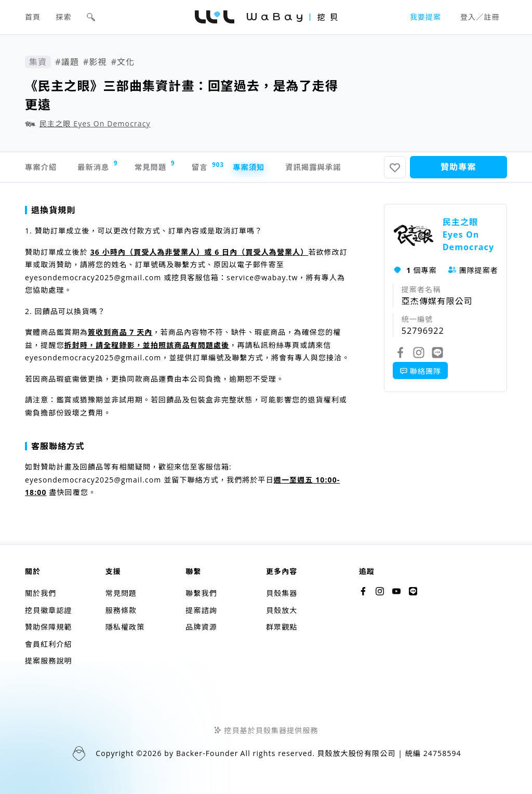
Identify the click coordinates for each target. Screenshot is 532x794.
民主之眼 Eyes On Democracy (95, 123)
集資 (38, 62)
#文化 (123, 62)
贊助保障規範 (49, 627)
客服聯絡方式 (55, 450)
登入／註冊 (480, 17)
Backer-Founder (207, 753)
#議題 (67, 62)
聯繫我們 (201, 593)
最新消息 (108, 168)
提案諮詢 (201, 610)
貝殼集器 (282, 593)
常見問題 (173, 168)
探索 (64, 17)
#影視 (95, 62)
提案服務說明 (49, 661)
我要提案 (425, 17)
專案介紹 (43, 169)
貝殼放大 (282, 610)
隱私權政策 (125, 627)
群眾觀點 (282, 627)
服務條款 (121, 610)
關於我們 (41, 593)
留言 (231, 169)
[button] (91, 17)
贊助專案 (458, 169)
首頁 (33, 17)
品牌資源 (201, 627)
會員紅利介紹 (49, 644)
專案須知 (282, 169)
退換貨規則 (50, 214)
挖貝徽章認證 (49, 610)
